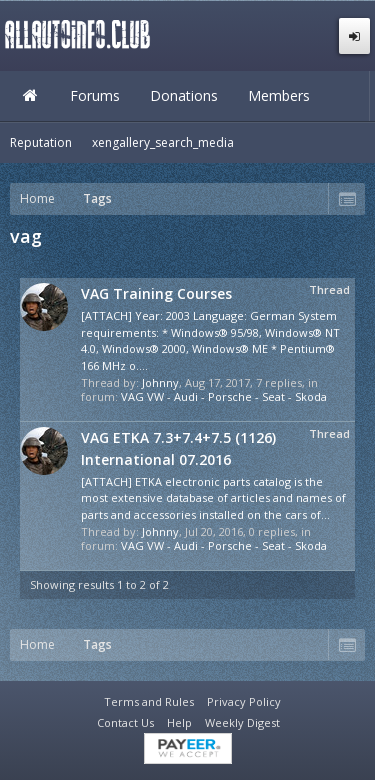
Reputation (41, 142)
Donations (184, 95)
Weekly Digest (242, 722)
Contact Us (125, 722)
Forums (95, 95)
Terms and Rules (149, 701)
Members (279, 95)
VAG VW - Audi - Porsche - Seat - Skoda (224, 396)
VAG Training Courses (156, 293)
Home (30, 96)
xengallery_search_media (163, 142)
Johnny (160, 382)
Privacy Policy (244, 701)
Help (179, 722)
